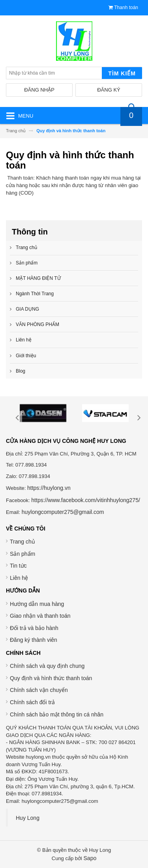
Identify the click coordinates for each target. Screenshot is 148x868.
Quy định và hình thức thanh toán (51, 678)
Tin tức (18, 566)
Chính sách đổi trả (32, 702)
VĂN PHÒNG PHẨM (37, 324)
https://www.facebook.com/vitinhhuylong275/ (86, 500)
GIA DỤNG (27, 309)
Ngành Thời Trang (35, 294)
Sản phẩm (22, 554)
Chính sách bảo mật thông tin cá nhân (57, 714)
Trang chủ (26, 247)
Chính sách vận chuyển (39, 690)
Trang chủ (22, 542)
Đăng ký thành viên (34, 640)
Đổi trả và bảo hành (34, 628)
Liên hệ (19, 578)
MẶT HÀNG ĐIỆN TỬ (38, 278)
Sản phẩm (27, 263)
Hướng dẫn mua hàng (37, 604)
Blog (21, 371)
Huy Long (28, 818)
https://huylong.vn (49, 488)
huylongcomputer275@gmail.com (63, 512)
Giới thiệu (26, 356)
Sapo (90, 858)
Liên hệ (24, 340)
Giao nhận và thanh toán (40, 616)
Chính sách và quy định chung (47, 666)
